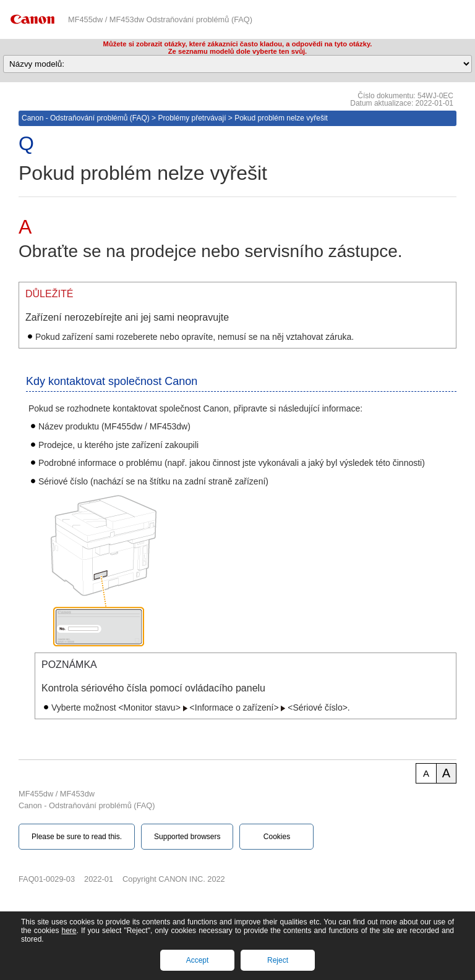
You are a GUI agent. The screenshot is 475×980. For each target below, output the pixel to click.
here (69, 931)
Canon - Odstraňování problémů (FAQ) (86, 118)
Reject (278, 960)
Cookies (277, 837)
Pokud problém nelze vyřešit (281, 118)
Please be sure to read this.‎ (77, 837)
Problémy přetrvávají (192, 118)
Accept (198, 960)
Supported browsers (187, 837)
